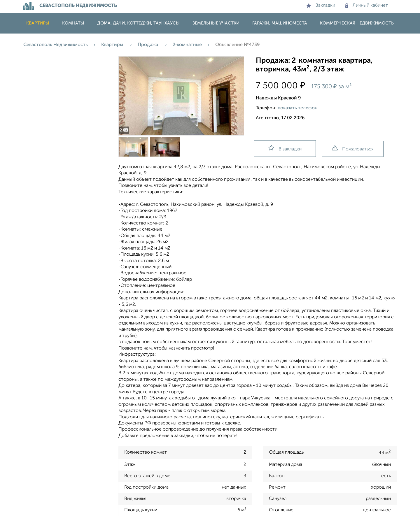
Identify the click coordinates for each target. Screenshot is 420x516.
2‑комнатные (187, 45)
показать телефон (298, 108)
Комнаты (73, 23)
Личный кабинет (366, 6)
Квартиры (38, 23)
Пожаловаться (353, 149)
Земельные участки (216, 23)
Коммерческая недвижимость (357, 23)
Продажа (148, 45)
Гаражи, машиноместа (280, 23)
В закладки (285, 148)
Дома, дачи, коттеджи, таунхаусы (138, 23)
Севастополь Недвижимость (56, 45)
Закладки (321, 6)
